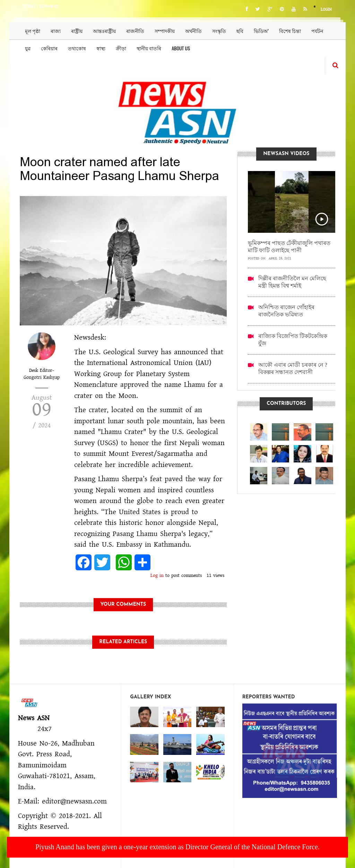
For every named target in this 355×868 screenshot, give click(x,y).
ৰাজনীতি (135, 31)
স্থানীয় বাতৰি (149, 48)
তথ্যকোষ (77, 48)
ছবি (240, 31)
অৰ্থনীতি (193, 31)
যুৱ (28, 48)
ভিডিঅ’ (261, 31)
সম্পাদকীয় (165, 31)
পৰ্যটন (317, 31)
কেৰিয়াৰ (49, 48)
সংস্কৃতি (219, 31)
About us (181, 48)
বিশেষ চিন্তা (290, 31)
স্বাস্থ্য (101, 48)
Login (326, 10)
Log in (157, 576)
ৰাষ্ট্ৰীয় (77, 31)
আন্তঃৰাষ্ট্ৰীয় (104, 31)
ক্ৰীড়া (121, 48)
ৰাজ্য (56, 31)
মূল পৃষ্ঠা (33, 31)
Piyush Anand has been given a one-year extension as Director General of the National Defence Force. (177, 847)
